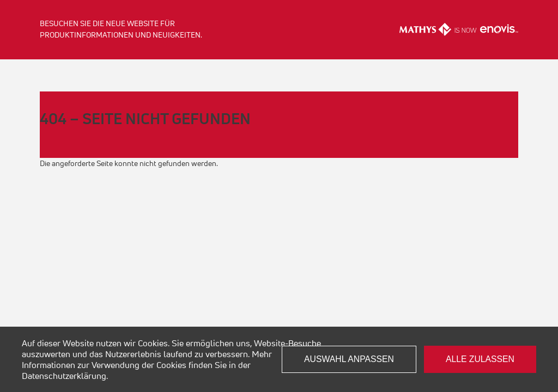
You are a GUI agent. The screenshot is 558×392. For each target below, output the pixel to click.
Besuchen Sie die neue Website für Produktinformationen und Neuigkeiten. (121, 29)
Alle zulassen (480, 359)
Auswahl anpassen (349, 359)
